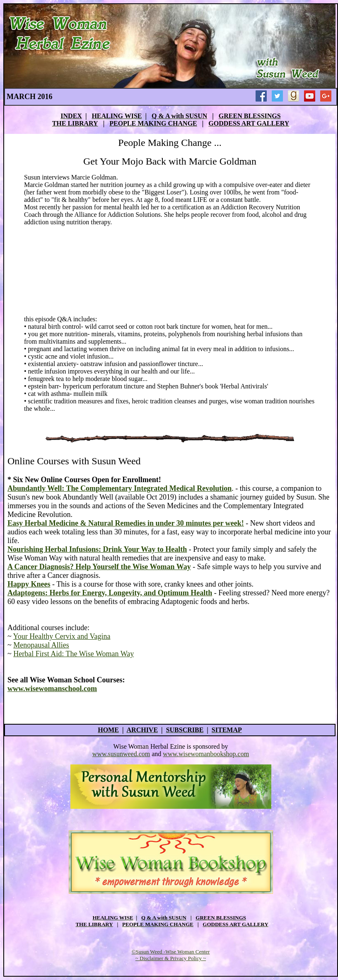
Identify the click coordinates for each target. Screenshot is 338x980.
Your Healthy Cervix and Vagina (62, 636)
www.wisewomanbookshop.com (206, 754)
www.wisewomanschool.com (52, 689)
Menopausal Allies (41, 645)
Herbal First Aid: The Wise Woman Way (74, 654)
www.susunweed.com (121, 754)
